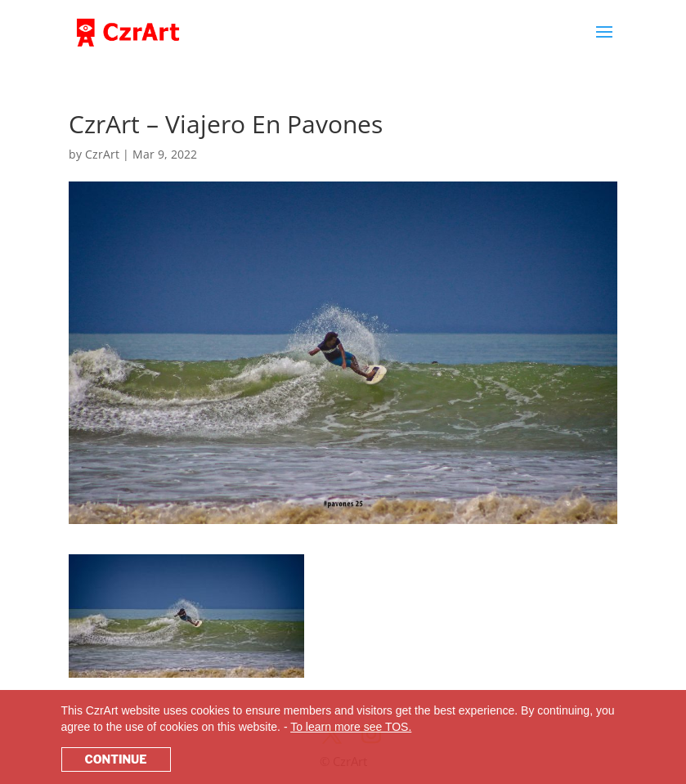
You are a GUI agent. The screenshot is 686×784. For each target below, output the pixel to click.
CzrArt (102, 154)
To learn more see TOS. (351, 727)
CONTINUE (116, 759)
